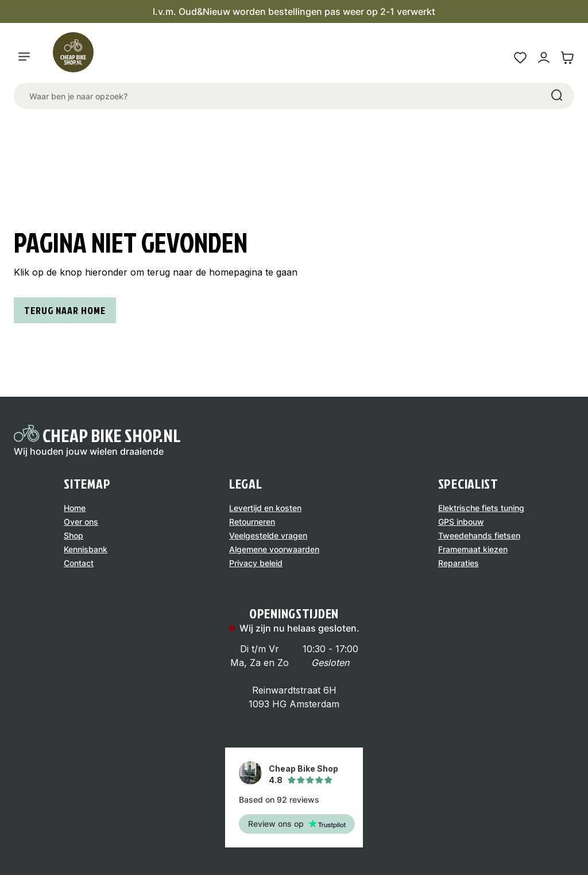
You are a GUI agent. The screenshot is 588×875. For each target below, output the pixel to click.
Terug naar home (65, 310)
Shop (73, 535)
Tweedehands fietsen (479, 535)
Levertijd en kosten (265, 508)
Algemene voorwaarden (274, 549)
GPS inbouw (461, 522)
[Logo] (78, 57)
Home (75, 508)
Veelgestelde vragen (268, 535)
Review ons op (297, 824)
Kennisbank (86, 549)
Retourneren (252, 522)
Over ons (81, 522)
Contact (79, 563)
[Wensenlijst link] (520, 58)
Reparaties (459, 563)
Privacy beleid (256, 563)
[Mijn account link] (543, 58)
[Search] (556, 96)
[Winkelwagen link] (567, 58)
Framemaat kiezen (473, 549)
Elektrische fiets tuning (481, 508)
